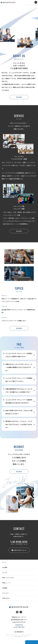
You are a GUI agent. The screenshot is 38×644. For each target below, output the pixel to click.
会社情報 (5, 567)
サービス (5, 572)
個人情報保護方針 (19, 632)
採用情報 (5, 588)
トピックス (5, 593)
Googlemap (19, 625)
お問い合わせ (6, 598)
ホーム (4, 562)
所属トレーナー (7, 583)
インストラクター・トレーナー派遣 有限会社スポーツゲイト (8, 2)
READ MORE (19, 97)
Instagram (17, 612)
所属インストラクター (8, 578)
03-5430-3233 (20, 542)
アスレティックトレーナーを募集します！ (14, 321)
